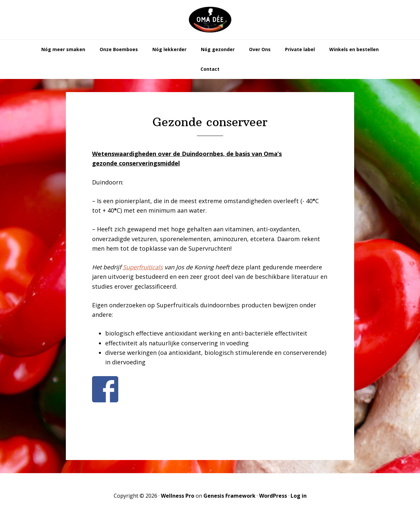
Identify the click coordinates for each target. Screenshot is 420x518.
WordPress (273, 496)
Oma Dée (210, 20)
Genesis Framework (229, 496)
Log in (299, 496)
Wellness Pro (178, 496)
